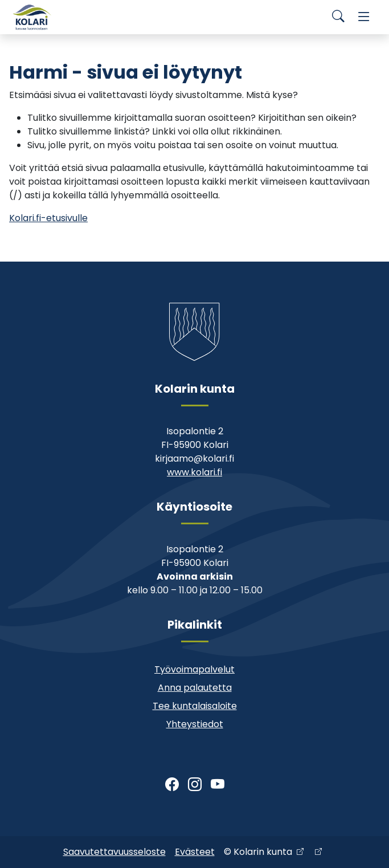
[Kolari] (32, 17)
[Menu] (364, 17)
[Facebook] (172, 785)
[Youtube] (218, 785)
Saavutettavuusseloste (114, 852)
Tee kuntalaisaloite (195, 706)
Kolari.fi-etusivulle (48, 218)
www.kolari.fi (195, 472)
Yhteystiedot (195, 724)
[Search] (338, 17)
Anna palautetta (195, 688)
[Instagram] (195, 785)
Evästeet (195, 852)
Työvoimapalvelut (195, 669)
